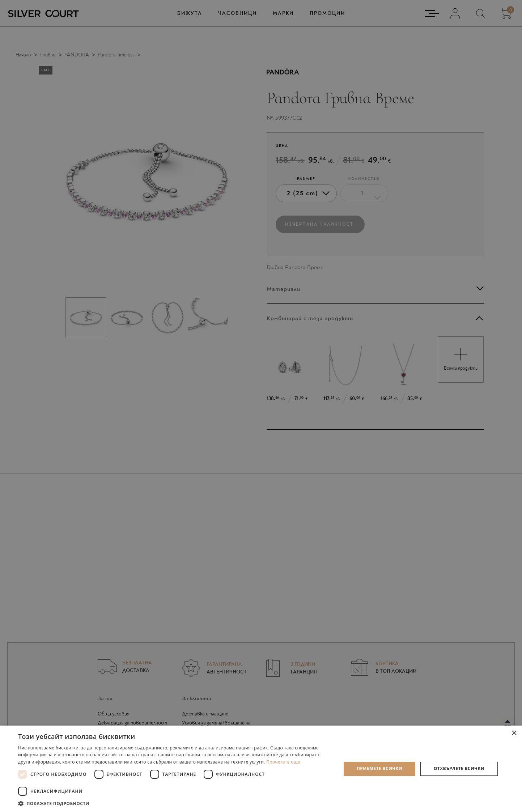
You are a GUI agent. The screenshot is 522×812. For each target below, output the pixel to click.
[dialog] (261, 406)
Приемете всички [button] (379, 768)
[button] (175, 803)
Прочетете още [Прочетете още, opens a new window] (283, 762)
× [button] (514, 733)
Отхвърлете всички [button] (459, 768)
